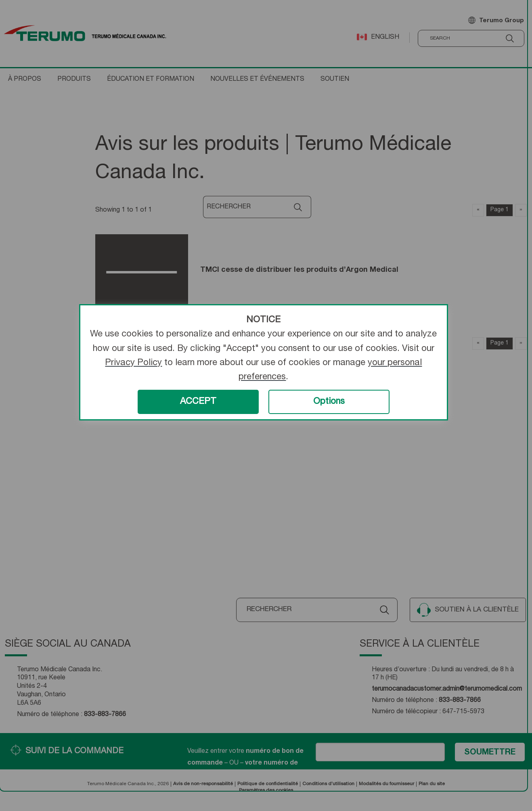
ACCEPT (198, 402)
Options (329, 402)
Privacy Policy (133, 363)
